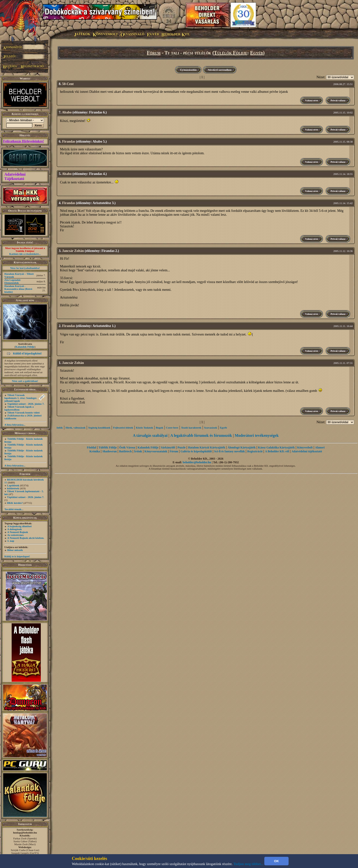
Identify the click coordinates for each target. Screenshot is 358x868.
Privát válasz (338, 100)
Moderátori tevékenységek (257, 435)
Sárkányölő (168, 447)
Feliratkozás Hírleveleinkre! (24, 141)
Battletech (125, 451)
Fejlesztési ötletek (123, 428)
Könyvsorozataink (156, 451)
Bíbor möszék (15, 550)
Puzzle (181, 447)
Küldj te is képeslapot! (17, 556)
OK (276, 861)
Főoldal (92, 447)
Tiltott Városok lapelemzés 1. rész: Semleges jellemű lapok (21, 398)
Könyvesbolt (305, 447)
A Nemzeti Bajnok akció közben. (26, 538)
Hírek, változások (75, 428)
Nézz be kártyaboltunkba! (25, 268)
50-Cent (68, 84)
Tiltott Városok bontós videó (24, 413)
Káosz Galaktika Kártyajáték (276, 447)
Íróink (138, 451)
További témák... (14, 509)
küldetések (13, 488)
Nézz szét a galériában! (25, 381)
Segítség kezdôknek (99, 428)
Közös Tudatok (145, 428)
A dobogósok (15, 529)
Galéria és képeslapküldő (196, 451)
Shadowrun (110, 451)
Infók (60, 428)
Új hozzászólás (188, 70)
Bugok (160, 428)
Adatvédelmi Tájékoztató (15, 176)
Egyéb (256, 53)
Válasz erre (312, 100)
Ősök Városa (127, 447)
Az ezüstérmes (16, 535)
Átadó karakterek (191, 428)
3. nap (11, 541)
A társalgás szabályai (150, 435)
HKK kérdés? (15, 503)
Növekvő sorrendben (220, 70)
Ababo (67, 112)
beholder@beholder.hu (197, 462)
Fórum (154, 53)
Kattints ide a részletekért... (25, 254)
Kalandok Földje (25, 347)
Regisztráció (255, 451)
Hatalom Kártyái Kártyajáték (206, 447)
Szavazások (211, 428)
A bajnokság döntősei (19, 526)
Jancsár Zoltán (73, 251)
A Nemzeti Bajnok (18, 532)
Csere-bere (172, 428)
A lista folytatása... (15, 425)
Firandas (69, 142)
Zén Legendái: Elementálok (13, 281)
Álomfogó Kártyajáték (242, 447)
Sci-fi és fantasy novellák (229, 451)
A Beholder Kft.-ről (277, 451)
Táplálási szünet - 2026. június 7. (26, 404)
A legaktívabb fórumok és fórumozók (201, 435)
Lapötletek (13, 485)
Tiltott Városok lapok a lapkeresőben (19, 408)
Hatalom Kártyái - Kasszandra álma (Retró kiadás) (18, 289)
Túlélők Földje (231, 53)
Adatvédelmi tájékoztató (307, 451)
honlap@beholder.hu (25, 833)
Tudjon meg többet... (249, 864)
